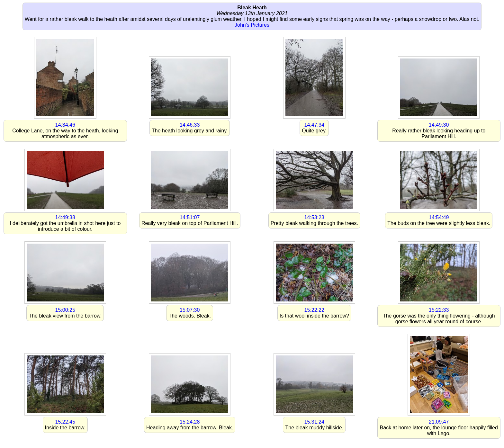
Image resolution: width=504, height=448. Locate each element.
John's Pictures (252, 25)
